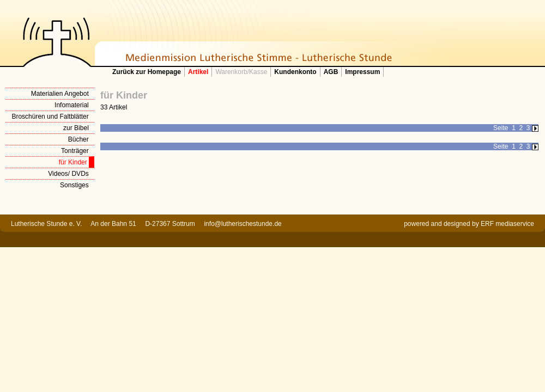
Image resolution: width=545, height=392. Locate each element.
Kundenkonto (295, 72)
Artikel (198, 72)
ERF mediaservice (507, 224)
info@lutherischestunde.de (243, 224)
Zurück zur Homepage (147, 72)
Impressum (362, 72)
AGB (331, 72)
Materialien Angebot (60, 94)
